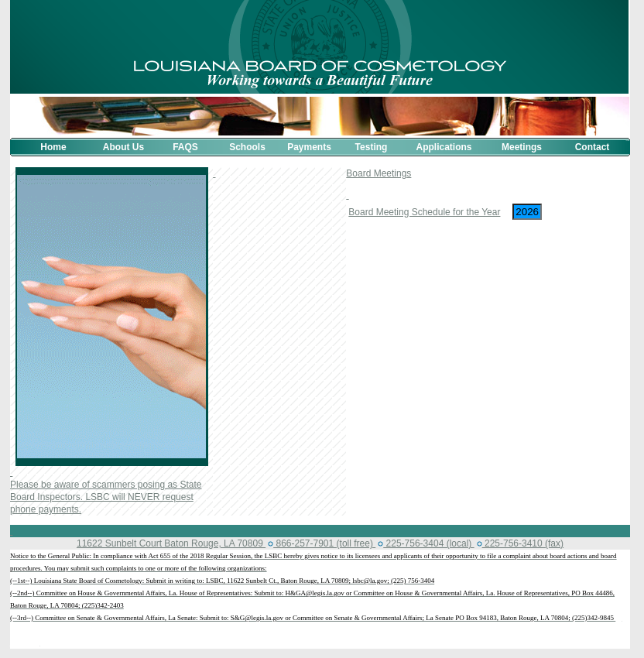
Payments (309, 147)
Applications (444, 147)
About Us (123, 147)
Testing (372, 147)
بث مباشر (25, 643)
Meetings (522, 147)
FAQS (185, 147)
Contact (593, 147)
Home (53, 147)
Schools (247, 147)
